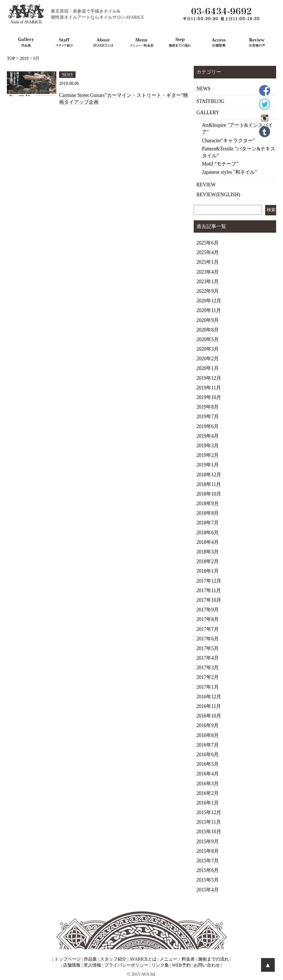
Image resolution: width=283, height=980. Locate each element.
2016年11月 (209, 706)
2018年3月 (208, 552)
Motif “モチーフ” (220, 164)
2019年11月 (209, 388)
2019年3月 (208, 446)
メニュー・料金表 (177, 959)
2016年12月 (209, 697)
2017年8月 (208, 619)
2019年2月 (208, 455)
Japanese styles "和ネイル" (230, 172)
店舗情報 (72, 965)
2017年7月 (208, 629)
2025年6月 (208, 243)
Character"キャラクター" (228, 140)
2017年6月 (208, 639)
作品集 (90, 959)
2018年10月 (209, 494)
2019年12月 (209, 378)
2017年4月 (208, 658)
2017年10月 (209, 600)
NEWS (203, 89)
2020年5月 (208, 339)
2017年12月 (209, 581)
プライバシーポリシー (126, 965)
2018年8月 (208, 513)
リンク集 (160, 965)
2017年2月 (208, 677)
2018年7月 (208, 523)
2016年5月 (208, 764)
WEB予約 (181, 965)
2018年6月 (208, 533)
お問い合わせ (207, 965)
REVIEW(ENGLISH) (218, 195)
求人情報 (92, 965)
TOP (11, 58)
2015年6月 (208, 870)
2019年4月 (208, 436)
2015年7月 (208, 861)
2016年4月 (208, 774)
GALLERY (208, 112)
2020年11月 (209, 310)
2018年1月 (208, 571)
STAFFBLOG (210, 101)
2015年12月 (209, 812)
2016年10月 (209, 716)
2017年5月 (208, 648)
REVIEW (206, 185)
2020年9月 (208, 320)
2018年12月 (209, 475)
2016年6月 (208, 754)
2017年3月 (208, 668)
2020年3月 (208, 349)
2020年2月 (208, 359)
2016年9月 (208, 725)
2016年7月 (208, 745)
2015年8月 (208, 851)
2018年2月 (208, 561)
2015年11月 (209, 822)
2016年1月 (208, 803)
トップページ (68, 959)
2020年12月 (209, 301)
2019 (24, 58)
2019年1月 (208, 465)
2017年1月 (208, 687)
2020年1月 (208, 368)
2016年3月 (208, 784)
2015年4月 (208, 890)
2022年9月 (208, 291)
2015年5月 (208, 880)
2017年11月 (209, 590)
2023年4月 (208, 272)
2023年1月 (208, 281)
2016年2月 (208, 793)
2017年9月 (208, 610)
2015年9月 (208, 841)
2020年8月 (208, 330)
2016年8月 (208, 735)
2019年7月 (208, 416)
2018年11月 (209, 484)
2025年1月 (208, 262)
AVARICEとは (143, 959)
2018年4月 (208, 542)
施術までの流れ (213, 959)
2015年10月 (209, 832)
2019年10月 (209, 397)
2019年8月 (208, 407)
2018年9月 (208, 503)
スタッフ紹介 (113, 959)
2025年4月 (208, 252)
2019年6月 (208, 426)
